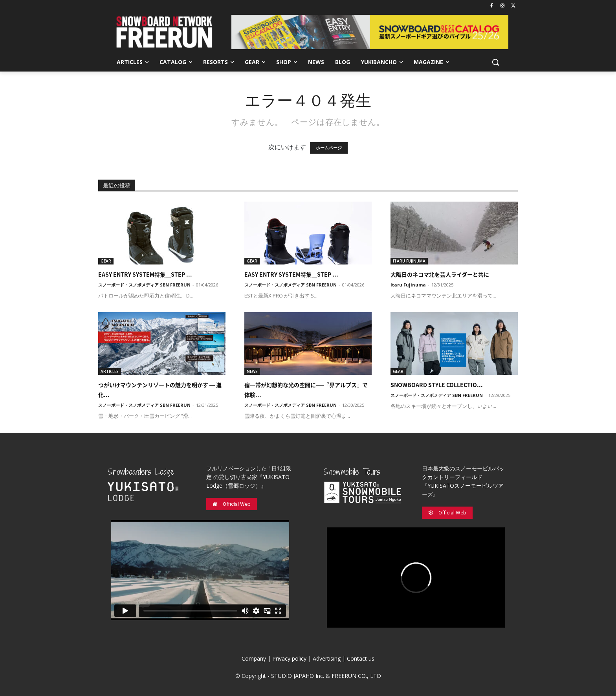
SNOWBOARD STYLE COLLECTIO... (437, 385)
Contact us (361, 658)
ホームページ (329, 148)
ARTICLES (110, 371)
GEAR (106, 261)
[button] (495, 62)
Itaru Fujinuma (408, 285)
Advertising (327, 658)
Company (254, 658)
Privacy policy (289, 658)
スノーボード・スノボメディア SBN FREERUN (144, 285)
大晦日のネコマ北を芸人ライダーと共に (440, 274)
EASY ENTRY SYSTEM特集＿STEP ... (145, 274)
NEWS (252, 371)
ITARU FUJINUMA (409, 261)
